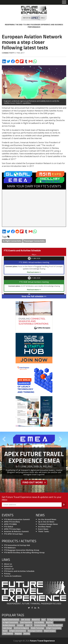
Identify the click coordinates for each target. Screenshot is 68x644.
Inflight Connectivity (53, 628)
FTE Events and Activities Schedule (19, 571)
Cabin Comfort (8, 634)
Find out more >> (34, 272)
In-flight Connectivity (12, 241)
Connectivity (8, 53)
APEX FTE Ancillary (12, 522)
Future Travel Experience (42, 641)
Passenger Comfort (35, 631)
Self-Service (26, 620)
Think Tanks (44, 531)
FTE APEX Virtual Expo (13, 534)
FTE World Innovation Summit (17, 519)
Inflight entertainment (18, 631)
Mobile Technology (37, 628)
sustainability (39, 623)
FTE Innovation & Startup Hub (17, 545)
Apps (43, 620)
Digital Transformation (11, 620)
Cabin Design (7, 628)
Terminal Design (40, 625)
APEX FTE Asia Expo (12, 529)
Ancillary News (44, 527)
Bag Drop (49, 623)
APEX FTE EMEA (10, 524)
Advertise (8, 566)
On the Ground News (47, 519)
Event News (43, 529)
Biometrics (36, 620)
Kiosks (5, 631)
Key (34, 254)
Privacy (7, 574)
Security (27, 634)
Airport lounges (50, 631)
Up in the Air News (46, 522)
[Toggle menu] (64, 2)
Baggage (18, 634)
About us (8, 564)
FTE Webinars (10, 548)
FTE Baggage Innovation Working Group (22, 550)
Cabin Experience (26, 623)
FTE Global (9, 527)
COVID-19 (29, 625)
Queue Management (55, 625)
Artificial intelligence (21, 628)
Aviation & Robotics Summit (16, 531)
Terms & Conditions (13, 576)
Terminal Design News (48, 524)
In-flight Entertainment (56, 620)
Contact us (9, 569)
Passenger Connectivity (34, 241)
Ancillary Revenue (9, 625)
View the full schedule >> (34, 296)
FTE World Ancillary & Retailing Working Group (24, 552)
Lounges (20, 625)
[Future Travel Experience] (34, 13)
